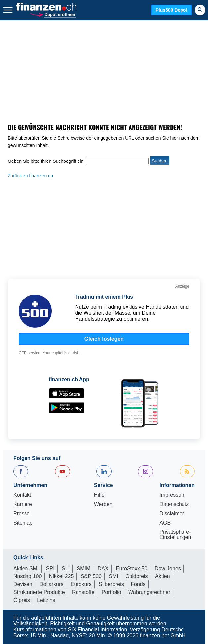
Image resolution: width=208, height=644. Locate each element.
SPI (50, 568)
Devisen (23, 584)
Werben (103, 504)
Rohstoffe (83, 592)
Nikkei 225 (61, 576)
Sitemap (23, 523)
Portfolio (111, 592)
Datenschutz (174, 504)
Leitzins (46, 600)
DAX (103, 568)
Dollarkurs (51, 584)
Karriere (23, 504)
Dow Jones (168, 568)
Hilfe (99, 495)
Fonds (138, 584)
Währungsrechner (149, 592)
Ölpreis (22, 600)
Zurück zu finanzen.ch (30, 176)
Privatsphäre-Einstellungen (175, 535)
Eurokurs (81, 584)
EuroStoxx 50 (131, 568)
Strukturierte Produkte (39, 592)
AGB (165, 523)
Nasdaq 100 (27, 576)
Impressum (172, 495)
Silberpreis (111, 584)
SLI (66, 568)
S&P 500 (91, 576)
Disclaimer (172, 514)
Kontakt (22, 495)
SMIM (84, 568)
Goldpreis (136, 576)
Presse (22, 514)
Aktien (162, 576)
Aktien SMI (26, 568)
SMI (113, 576)
